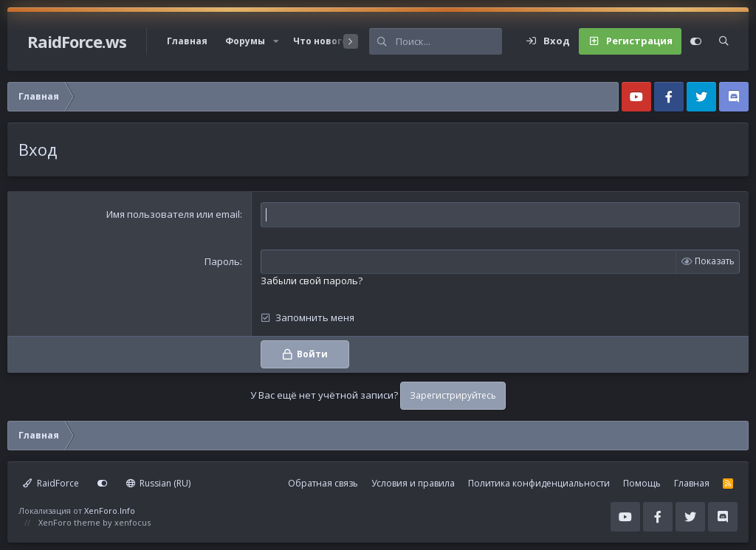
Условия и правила (413, 483)
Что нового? (323, 41)
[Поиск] (449, 41)
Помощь (642, 483)
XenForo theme (69, 522)
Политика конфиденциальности (539, 483)
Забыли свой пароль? (312, 281)
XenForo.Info (110, 511)
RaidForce (51, 483)
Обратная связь (323, 483)
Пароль (222, 261)
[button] (276, 41)
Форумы (245, 41)
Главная (187, 41)
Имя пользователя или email (173, 214)
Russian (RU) (159, 483)
